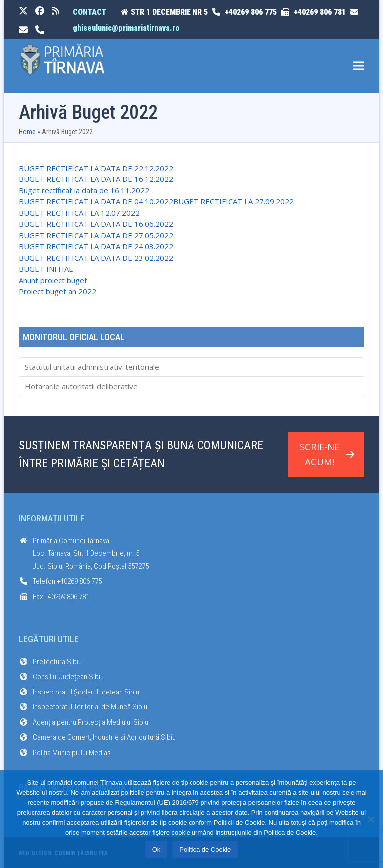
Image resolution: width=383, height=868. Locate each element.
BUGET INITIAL (46, 269)
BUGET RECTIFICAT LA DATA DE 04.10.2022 (96, 201)
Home (27, 132)
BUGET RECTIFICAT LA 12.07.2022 (79, 213)
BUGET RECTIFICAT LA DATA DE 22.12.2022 (96, 168)
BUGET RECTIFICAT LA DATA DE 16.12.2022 (96, 179)
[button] (359, 66)
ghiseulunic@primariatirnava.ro (126, 28)
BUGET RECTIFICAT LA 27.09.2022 (233, 201)
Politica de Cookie (205, 849)
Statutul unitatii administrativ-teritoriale (92, 367)
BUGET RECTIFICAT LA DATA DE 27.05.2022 (96, 235)
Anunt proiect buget (53, 280)
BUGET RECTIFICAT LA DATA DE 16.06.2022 (96, 224)
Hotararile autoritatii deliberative (81, 386)
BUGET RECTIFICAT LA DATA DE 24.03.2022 (96, 246)
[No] (371, 819)
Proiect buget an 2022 (58, 291)
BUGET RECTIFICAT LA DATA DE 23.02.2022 (96, 258)
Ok (156, 849)
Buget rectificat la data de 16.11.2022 (84, 190)
